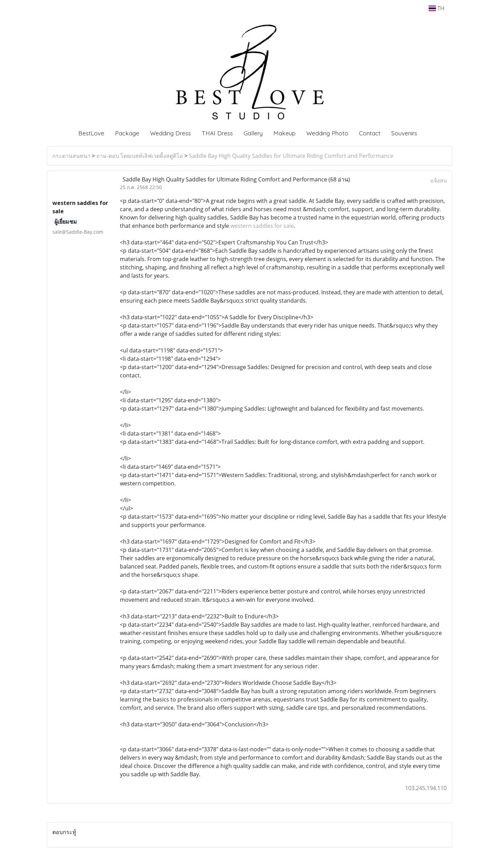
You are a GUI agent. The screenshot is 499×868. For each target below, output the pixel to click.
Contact (370, 133)
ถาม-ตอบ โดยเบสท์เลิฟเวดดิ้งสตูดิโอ (140, 156)
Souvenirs (404, 133)
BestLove (91, 133)
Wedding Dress (170, 133)
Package (127, 133)
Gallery (253, 133)
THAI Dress (217, 133)
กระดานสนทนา (71, 156)
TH (436, 8)
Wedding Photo (327, 133)
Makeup (284, 133)
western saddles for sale (262, 226)
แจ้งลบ (439, 180)
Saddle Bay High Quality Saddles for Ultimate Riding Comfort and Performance (291, 156)
